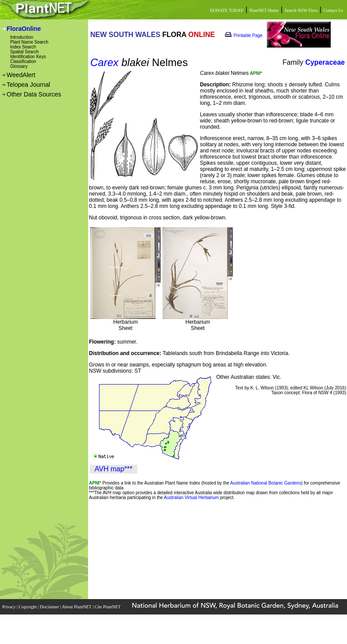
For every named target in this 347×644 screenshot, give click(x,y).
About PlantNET (77, 607)
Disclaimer (50, 607)
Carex (104, 62)
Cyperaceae (325, 62)
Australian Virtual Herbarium (191, 498)
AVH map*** (114, 469)
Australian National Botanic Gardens (266, 483)
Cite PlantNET (108, 607)
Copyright (28, 607)
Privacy (9, 607)
